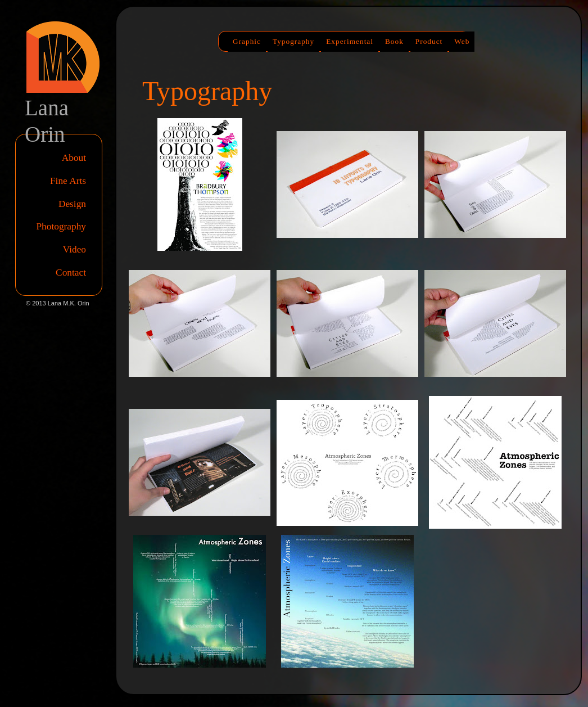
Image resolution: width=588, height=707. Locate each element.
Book (394, 41)
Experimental (350, 41)
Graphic (247, 41)
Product (429, 41)
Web (462, 41)
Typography (293, 41)
